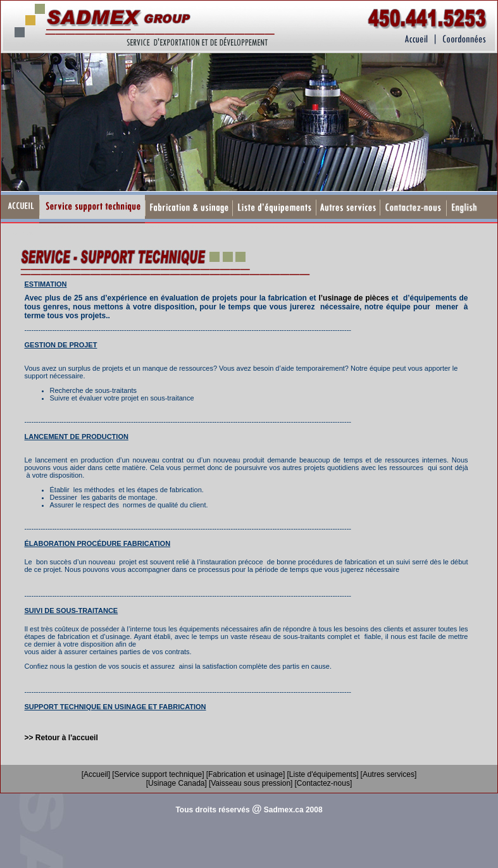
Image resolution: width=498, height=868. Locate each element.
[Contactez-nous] (324, 783)
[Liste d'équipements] (322, 774)
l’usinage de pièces (353, 298)
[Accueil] (96, 774)
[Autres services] (389, 774)
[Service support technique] (158, 774)
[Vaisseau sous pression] (251, 783)
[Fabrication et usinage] (246, 774)
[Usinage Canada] (177, 783)
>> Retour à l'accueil (61, 738)
